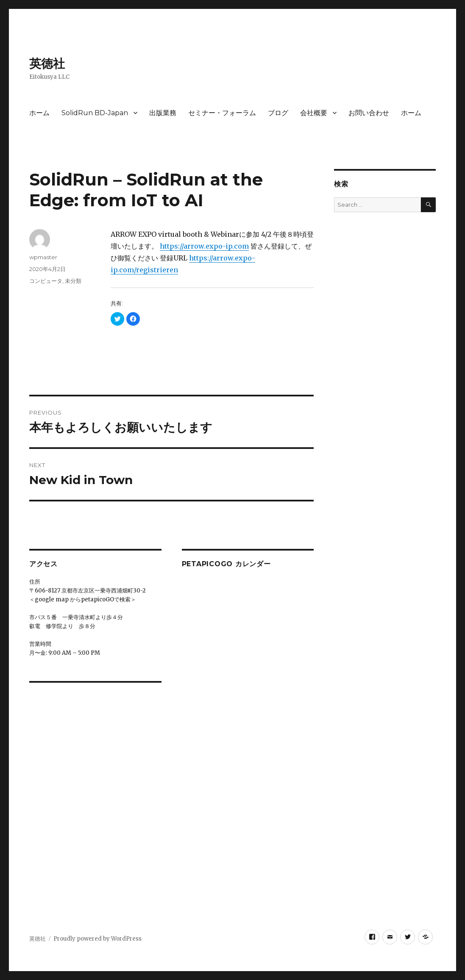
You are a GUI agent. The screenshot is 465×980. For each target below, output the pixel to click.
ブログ (278, 113)
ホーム (39, 113)
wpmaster (43, 257)
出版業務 (163, 113)
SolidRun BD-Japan (95, 113)
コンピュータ (46, 281)
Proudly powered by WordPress (97, 939)
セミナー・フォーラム (222, 113)
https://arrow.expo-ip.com (204, 246)
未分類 (73, 281)
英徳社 (47, 64)
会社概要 (314, 113)
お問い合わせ (369, 113)
